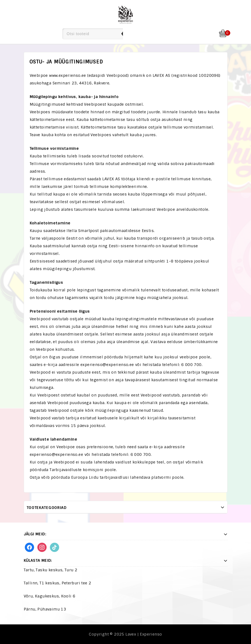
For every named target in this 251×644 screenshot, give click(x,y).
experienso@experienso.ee (107, 365)
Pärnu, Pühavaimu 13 (45, 609)
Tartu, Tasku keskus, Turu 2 (51, 570)
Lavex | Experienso (144, 634)
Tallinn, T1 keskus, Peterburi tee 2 (58, 583)
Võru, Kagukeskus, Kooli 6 (50, 596)
